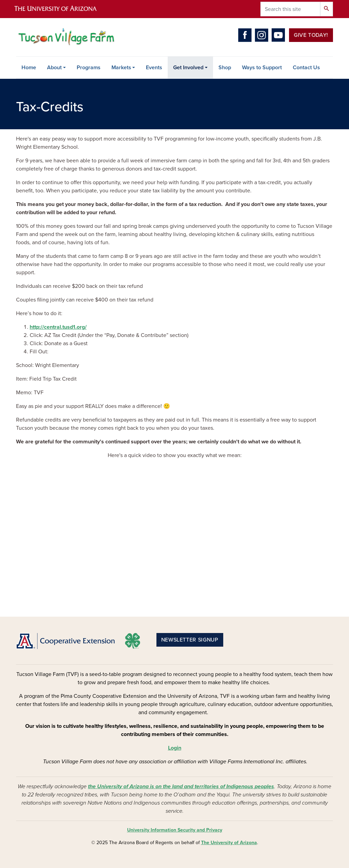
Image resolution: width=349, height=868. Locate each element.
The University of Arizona (229, 843)
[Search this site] (290, 9)
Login (175, 748)
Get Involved (188, 68)
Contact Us (306, 68)
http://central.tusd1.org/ (58, 327)
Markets (121, 68)
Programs (89, 68)
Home (29, 68)
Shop (225, 68)
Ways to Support (262, 68)
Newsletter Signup (190, 640)
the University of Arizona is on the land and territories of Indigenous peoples (181, 786)
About (54, 68)
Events (154, 68)
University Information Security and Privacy (175, 830)
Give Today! (311, 35)
